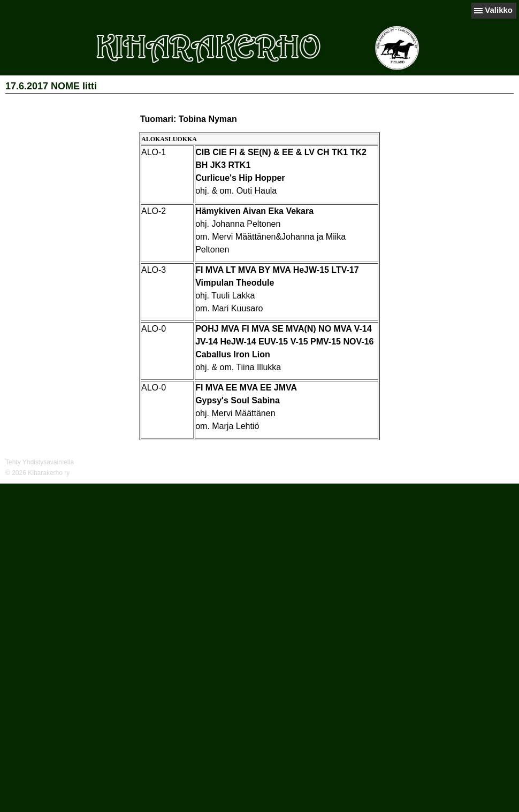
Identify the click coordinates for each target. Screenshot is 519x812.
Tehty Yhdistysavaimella (40, 462)
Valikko (499, 10)
